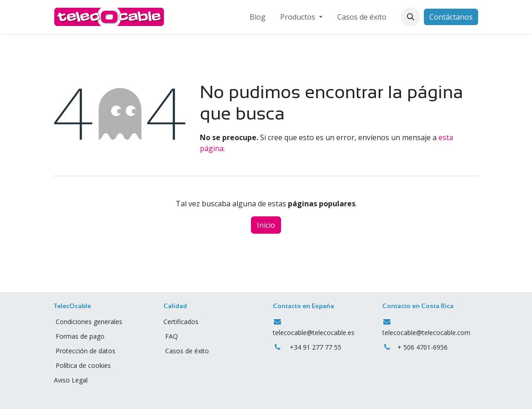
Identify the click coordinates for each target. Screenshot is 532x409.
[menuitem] (258, 17)
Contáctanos (451, 17)
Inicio (266, 225)
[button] (411, 17)
